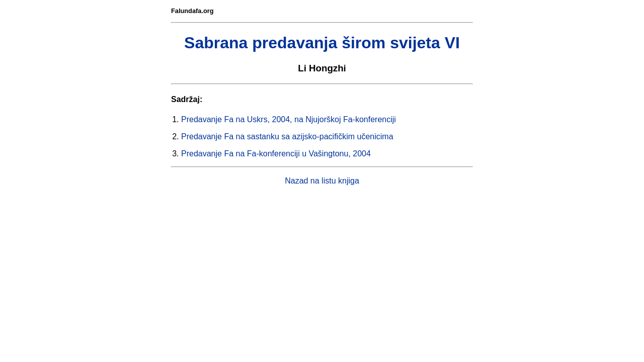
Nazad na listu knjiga (322, 181)
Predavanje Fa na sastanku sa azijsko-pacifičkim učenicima (287, 137)
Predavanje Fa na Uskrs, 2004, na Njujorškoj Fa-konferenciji (289, 119)
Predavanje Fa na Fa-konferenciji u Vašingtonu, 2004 (276, 154)
